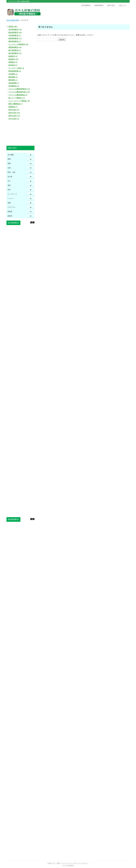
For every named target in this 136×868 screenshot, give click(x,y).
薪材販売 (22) (13, 59)
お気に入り (122, 5)
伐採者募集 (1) (14, 83)
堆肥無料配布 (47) (15, 47)
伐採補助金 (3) (14, 86)
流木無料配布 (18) (15, 29)
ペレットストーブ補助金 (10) (19, 101)
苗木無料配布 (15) (15, 53)
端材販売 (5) (13, 56)
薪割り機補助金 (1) (15, 104)
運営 (59, 863)
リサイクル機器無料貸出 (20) (19, 92)
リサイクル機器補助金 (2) (18, 95)
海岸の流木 (111, 5)
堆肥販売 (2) (13, 62)
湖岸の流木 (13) (14, 116)
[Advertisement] (114, 12)
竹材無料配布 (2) (15, 35)
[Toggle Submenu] (31, 155)
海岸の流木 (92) (14, 113)
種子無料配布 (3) (15, 50)
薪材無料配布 (99, 5)
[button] (33, 222)
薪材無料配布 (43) (15, 32)
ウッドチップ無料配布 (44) (18, 44)
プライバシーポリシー (81, 863)
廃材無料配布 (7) (15, 41)
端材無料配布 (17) (15, 38)
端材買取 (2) (13, 77)
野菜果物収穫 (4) (15, 71)
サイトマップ (67, 863)
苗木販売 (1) (13, 65)
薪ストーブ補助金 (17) (17, 98)
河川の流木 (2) (14, 119)
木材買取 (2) (13, 74)
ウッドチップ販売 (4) (16, 68)
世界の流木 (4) (14, 110)
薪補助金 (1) (13, 107)
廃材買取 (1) (13, 80)
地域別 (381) (13, 27)
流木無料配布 (86, 5)
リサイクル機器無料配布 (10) (19, 89)
